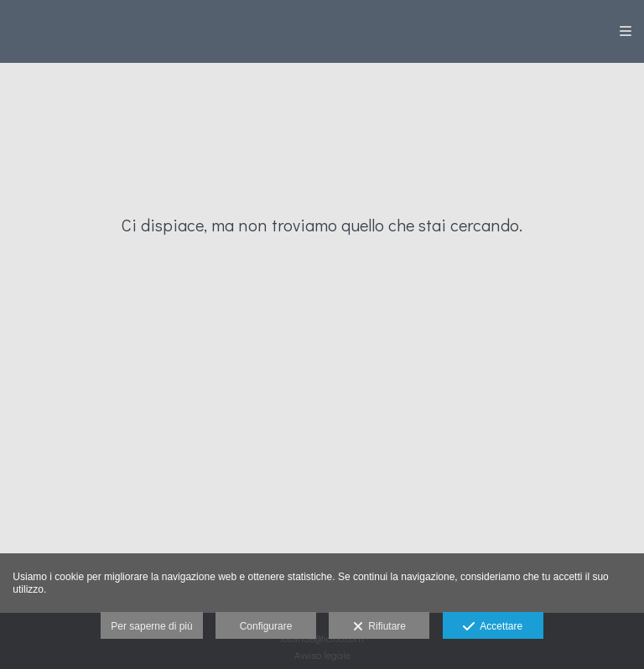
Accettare (493, 627)
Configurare (266, 626)
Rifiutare (379, 627)
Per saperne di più (151, 626)
